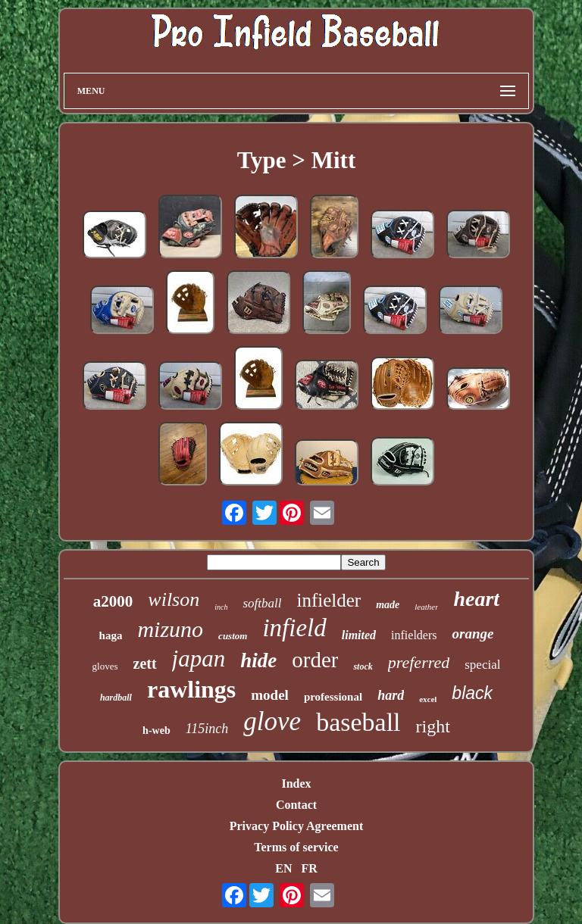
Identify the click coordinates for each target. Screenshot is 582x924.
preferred (419, 662)
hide (258, 660)
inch (221, 607)
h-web (156, 730)
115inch (207, 729)
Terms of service (296, 847)
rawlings (191, 689)
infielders (414, 635)
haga (111, 635)
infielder (329, 600)
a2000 (113, 601)
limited (359, 635)
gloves (105, 666)
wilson (174, 599)
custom (233, 636)
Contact (296, 805)
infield (294, 628)
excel (428, 699)
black (472, 693)
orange (472, 634)
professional (333, 697)
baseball (358, 722)
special (482, 665)
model (270, 695)
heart (476, 599)
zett (145, 663)
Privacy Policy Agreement (297, 826)
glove (272, 721)
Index (296, 784)
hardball (116, 698)
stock (363, 666)
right (433, 726)
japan (199, 659)
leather (426, 607)
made (388, 605)
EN (283, 868)
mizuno (170, 629)
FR (309, 868)
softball (262, 603)
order (315, 660)
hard (391, 695)
